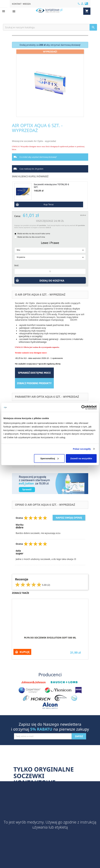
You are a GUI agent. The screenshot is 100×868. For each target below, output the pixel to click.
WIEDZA (27, 4)
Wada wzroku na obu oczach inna (31, 237)
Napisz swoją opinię (69, 518)
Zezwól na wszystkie (81, 458)
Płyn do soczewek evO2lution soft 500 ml (50, 638)
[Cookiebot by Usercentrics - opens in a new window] (83, 407)
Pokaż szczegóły (82, 449)
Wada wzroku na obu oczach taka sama (34, 234)
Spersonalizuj (49, 458)
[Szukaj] (50, 27)
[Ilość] (50, 271)
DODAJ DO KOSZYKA (52, 281)
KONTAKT (17, 4)
